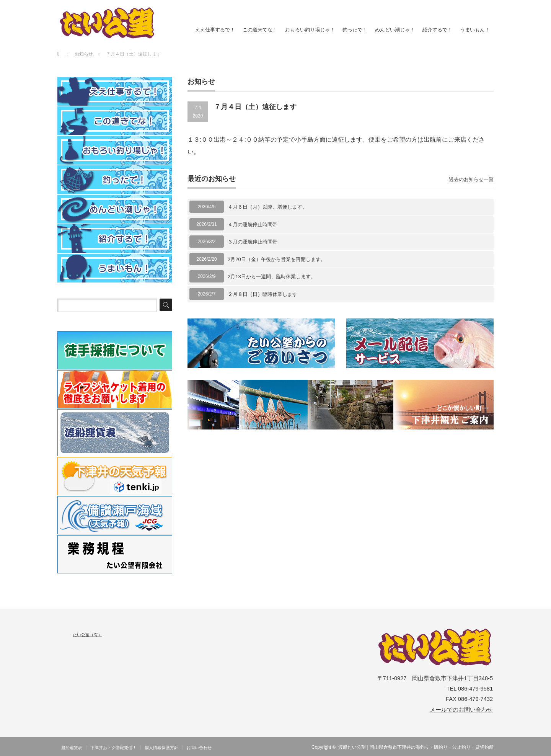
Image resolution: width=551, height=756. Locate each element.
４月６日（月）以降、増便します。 (267, 207)
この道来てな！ (260, 30)
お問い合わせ (199, 748)
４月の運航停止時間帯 (253, 225)
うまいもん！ (475, 30)
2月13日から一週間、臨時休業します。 (272, 277)
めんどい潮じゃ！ (395, 30)
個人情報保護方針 (161, 748)
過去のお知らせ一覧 (471, 179)
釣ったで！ (355, 30)
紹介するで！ (437, 30)
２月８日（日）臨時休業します (262, 294)
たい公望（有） (87, 635)
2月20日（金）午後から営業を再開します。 (277, 259)
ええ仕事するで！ (215, 30)
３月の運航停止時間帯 (253, 242)
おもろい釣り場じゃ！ (310, 30)
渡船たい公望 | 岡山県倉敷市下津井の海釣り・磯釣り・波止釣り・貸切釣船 (416, 747)
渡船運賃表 (72, 748)
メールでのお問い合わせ (461, 710)
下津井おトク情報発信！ (113, 748)
